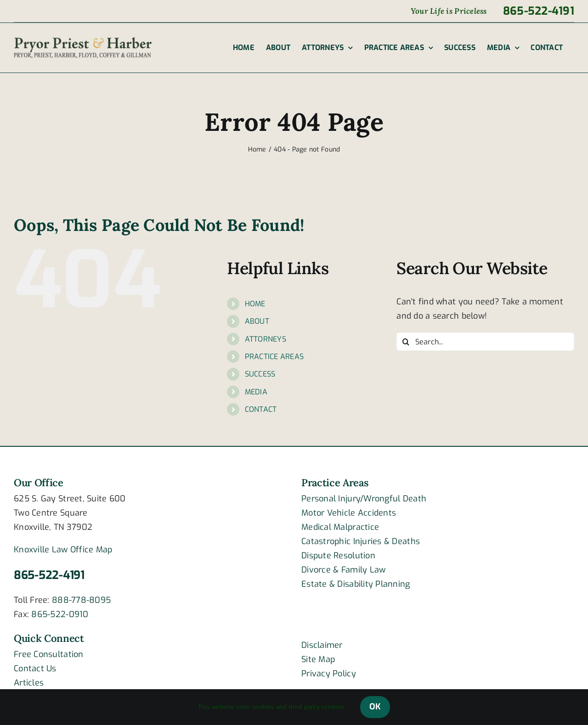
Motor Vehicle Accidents (349, 513)
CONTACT (261, 409)
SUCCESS (260, 374)
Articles (29, 683)
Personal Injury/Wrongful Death (364, 499)
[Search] (406, 342)
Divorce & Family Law (343, 570)
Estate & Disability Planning (356, 584)
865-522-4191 (49, 575)
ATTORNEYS (266, 339)
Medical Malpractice (340, 527)
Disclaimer (322, 645)
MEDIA (256, 392)
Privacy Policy (329, 674)
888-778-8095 (81, 600)
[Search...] (485, 342)
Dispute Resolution (338, 556)
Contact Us (35, 669)
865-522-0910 (60, 614)
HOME (255, 304)
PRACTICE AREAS (274, 357)
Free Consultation (49, 654)
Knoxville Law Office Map (63, 550)
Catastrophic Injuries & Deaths (361, 541)
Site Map (318, 659)
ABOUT (257, 321)
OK (375, 707)
